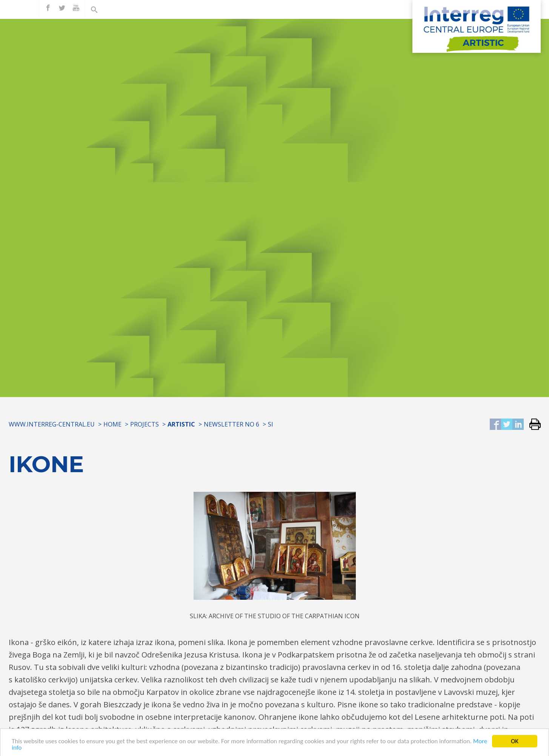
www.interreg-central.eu (52, 424)
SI (271, 424)
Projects (145, 424)
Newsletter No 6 (231, 424)
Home (112, 424)
